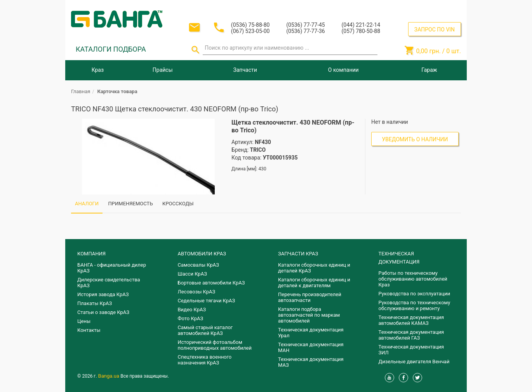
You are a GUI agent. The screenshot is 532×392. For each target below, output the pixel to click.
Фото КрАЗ (191, 318)
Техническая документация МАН (311, 347)
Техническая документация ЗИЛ (411, 350)
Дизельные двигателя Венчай (414, 362)
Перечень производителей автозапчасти (310, 297)
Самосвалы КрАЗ (198, 265)
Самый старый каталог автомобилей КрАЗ (205, 330)
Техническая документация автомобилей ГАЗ (411, 335)
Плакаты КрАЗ (95, 303)
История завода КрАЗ (103, 294)
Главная (81, 91)
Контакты (89, 330)
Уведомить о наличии (415, 139)
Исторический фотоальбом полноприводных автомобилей (215, 345)
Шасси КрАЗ (192, 274)
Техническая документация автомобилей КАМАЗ (411, 320)
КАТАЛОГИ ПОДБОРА (111, 49)
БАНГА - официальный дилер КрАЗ (112, 268)
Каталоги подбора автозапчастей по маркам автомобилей (309, 315)
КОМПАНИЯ (91, 254)
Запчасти (245, 70)
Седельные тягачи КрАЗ (207, 301)
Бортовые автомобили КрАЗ (211, 283)
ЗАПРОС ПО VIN (435, 29)
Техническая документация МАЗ (311, 362)
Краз (98, 70)
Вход (413, 7)
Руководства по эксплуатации (415, 294)
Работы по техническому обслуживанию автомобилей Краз (413, 279)
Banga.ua (110, 376)
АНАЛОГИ (87, 204)
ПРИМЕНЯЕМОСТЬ (131, 204)
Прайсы (163, 70)
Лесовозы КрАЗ (197, 292)
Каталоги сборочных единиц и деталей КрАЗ (314, 268)
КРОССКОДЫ (178, 204)
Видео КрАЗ (192, 310)
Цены (84, 321)
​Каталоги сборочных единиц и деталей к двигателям (314, 283)
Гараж (429, 70)
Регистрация (440, 7)
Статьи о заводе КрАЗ (103, 312)
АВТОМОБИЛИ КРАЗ (202, 254)
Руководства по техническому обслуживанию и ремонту (415, 305)
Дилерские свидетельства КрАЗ (109, 283)
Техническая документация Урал (311, 333)
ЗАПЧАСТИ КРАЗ (298, 254)
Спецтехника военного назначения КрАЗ (205, 360)
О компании (343, 70)
